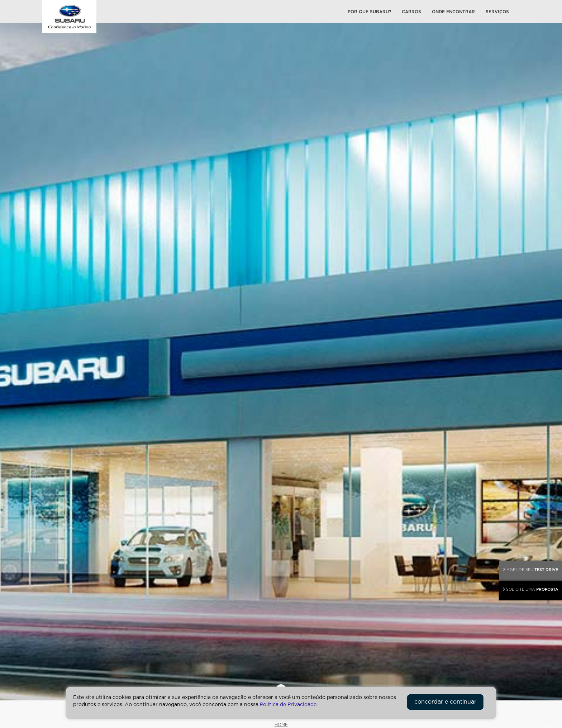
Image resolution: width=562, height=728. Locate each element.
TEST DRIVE (531, 569)
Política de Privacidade (288, 705)
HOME (281, 725)
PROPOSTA (531, 589)
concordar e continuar (445, 702)
